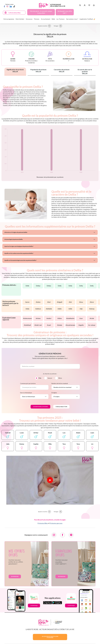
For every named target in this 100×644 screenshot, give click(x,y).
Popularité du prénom (38, 70)
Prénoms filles (43, 523)
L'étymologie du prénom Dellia (13, 239)
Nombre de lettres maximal (60, 383)
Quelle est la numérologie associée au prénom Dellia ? (20, 260)
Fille (40, 378)
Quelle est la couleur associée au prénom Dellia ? (19, 253)
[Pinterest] (71, 535)
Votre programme (9, 19)
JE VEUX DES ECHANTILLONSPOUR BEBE (50, 637)
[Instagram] (7, 6)
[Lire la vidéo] (50, 480)
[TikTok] (14, 6)
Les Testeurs (60, 19)
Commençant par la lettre (28, 383)
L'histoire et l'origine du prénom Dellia (16, 232)
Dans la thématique (26, 393)
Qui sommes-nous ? (72, 19)
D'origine (54, 393)
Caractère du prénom (62, 70)
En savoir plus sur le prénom (85, 71)
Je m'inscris (15, 576)
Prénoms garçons (56, 523)
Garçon (50, 378)
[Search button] (80, 5)
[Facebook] (4, 6)
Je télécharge (34, 605)
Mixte (60, 378)
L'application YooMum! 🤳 (87, 19)
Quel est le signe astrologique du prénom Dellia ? (19, 246)
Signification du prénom (15, 70)
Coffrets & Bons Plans (14, 13)
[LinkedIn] (11, 6)
